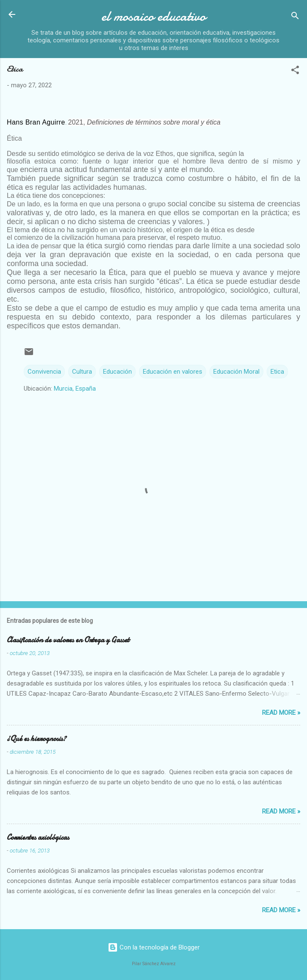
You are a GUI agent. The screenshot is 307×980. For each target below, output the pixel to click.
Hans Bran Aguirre (36, 122)
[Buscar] (295, 17)
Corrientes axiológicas (38, 837)
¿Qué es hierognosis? (36, 739)
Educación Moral (236, 372)
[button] (295, 71)
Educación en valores (173, 372)
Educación (117, 372)
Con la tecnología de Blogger (154, 947)
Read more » (281, 713)
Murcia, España (75, 389)
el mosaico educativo (153, 16)
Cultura (82, 372)
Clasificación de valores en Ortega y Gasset (68, 640)
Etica (277, 372)
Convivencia (44, 372)
